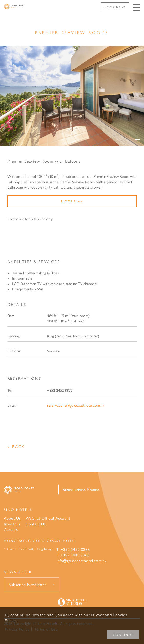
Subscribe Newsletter (28, 584)
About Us (12, 518)
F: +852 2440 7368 (73, 555)
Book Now (115, 7)
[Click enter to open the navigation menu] (136, 7)
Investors (12, 524)
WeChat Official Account (48, 518)
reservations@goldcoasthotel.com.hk (76, 405)
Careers (11, 529)
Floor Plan (72, 201)
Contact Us (36, 524)
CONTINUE (123, 635)
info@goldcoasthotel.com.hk (82, 560)
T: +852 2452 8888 (73, 549)
